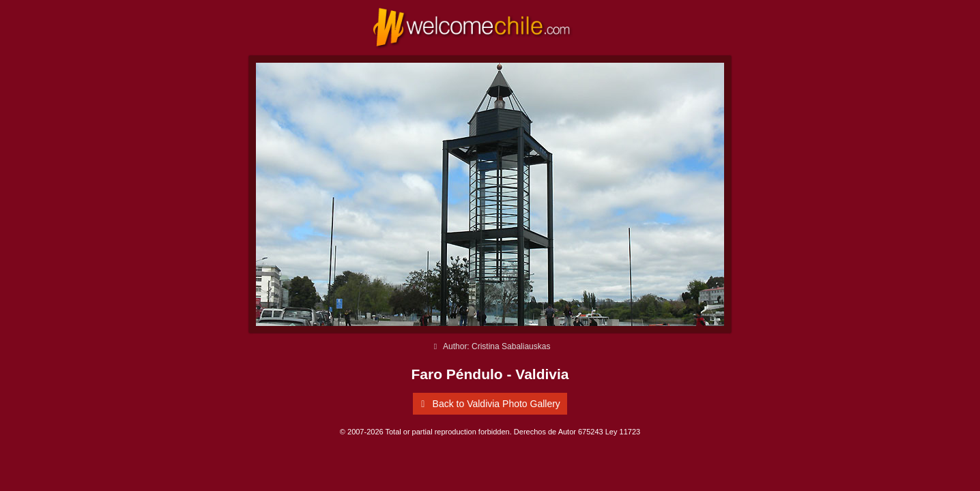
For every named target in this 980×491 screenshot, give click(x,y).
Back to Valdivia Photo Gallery (488, 404)
